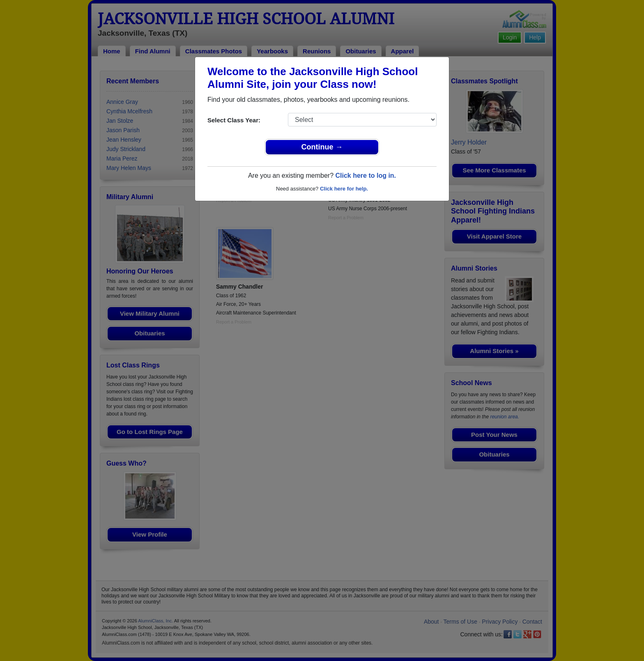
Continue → (322, 147)
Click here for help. (344, 189)
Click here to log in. (366, 176)
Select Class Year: (234, 120)
